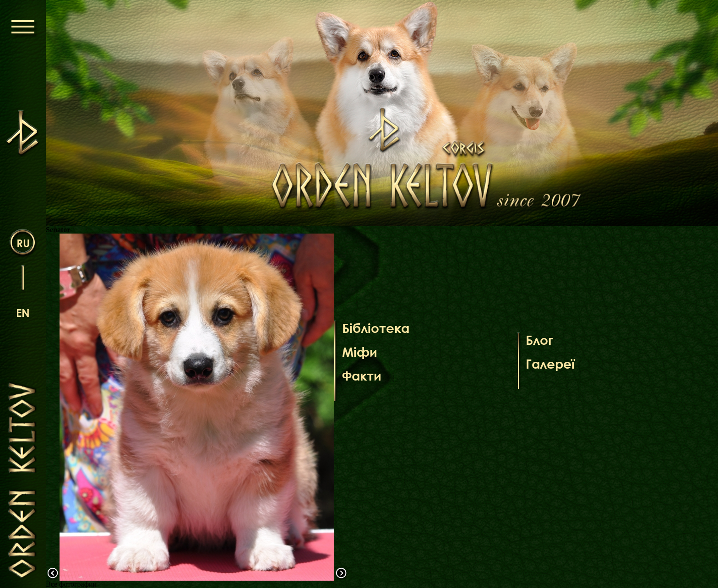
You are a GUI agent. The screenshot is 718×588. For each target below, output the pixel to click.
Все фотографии (71, 584)
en (23, 313)
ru (23, 243)
